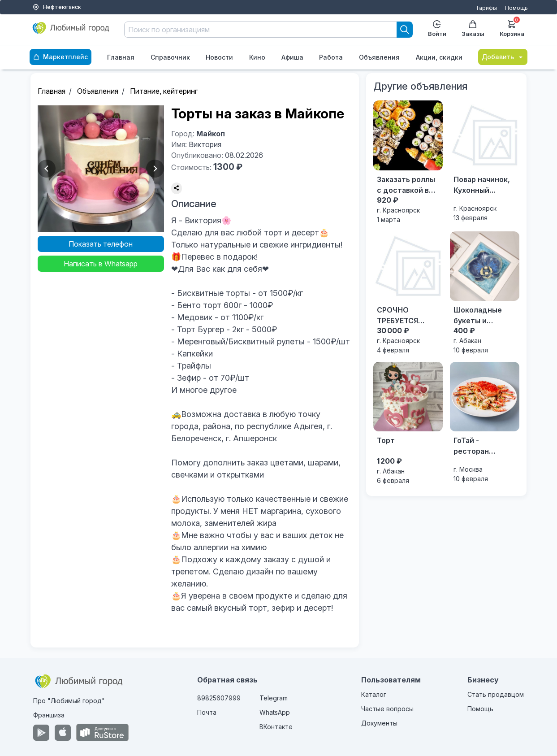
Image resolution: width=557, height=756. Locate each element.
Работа (331, 57)
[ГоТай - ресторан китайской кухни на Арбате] (485, 423)
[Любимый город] (71, 32)
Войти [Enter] (437, 29)
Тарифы (486, 8)
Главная (121, 57)
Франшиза (49, 715)
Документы (379, 723)
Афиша (292, 57)
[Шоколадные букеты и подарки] (485, 293)
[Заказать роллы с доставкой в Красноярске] (408, 162)
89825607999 (219, 698)
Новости (219, 57)
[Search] (405, 30)
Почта (207, 712)
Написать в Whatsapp (101, 264)
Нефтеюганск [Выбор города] (57, 7)
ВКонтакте (276, 727)
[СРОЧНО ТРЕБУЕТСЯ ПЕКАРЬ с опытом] (408, 293)
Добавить (503, 57)
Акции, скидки (439, 57)
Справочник (170, 57)
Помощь (516, 8)
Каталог (374, 694)
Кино (257, 57)
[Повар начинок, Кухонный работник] (485, 161)
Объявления (379, 57)
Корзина (512, 28)
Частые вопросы (387, 709)
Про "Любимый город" (69, 701)
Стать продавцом (496, 694)
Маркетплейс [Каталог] (60, 57)
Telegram (274, 698)
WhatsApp (275, 712)
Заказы (473, 29)
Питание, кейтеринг (164, 91)
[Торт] (408, 424)
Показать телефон (101, 244)
